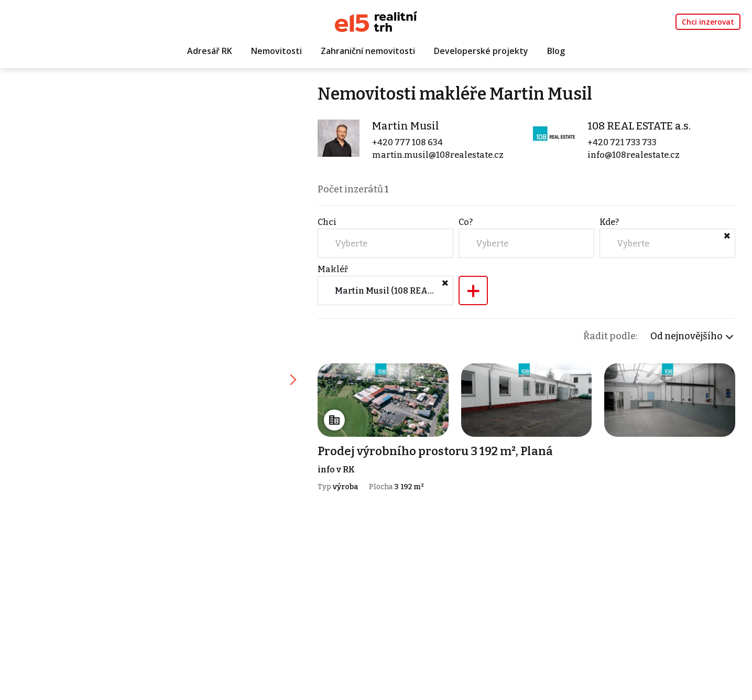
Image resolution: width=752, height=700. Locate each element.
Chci (327, 222)
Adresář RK (210, 51)
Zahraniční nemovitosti (368, 51)
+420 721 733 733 (622, 142)
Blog (556, 51)
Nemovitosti (276, 51)
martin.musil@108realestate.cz (438, 155)
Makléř (333, 269)
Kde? (609, 222)
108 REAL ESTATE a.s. (639, 126)
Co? (466, 222)
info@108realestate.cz (634, 155)
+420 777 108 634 (407, 142)
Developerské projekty (481, 51)
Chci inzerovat (708, 22)
